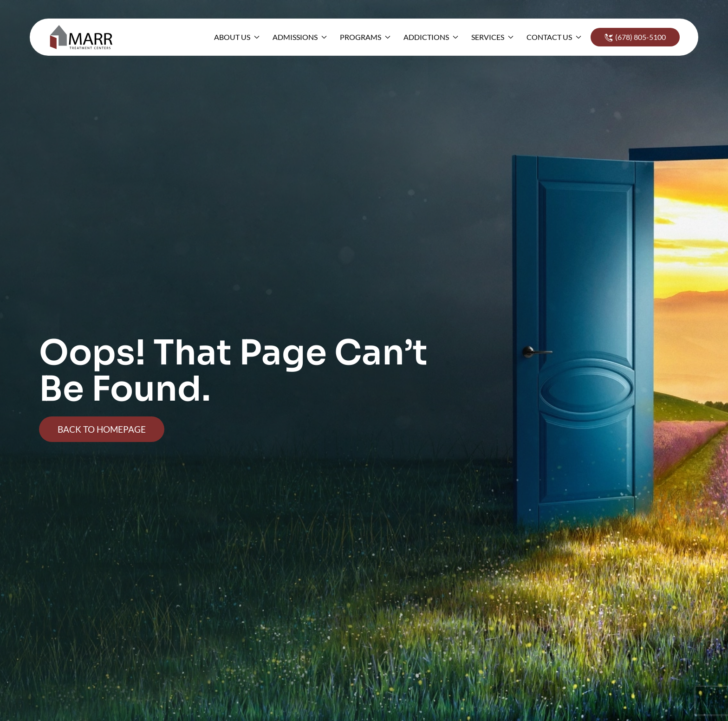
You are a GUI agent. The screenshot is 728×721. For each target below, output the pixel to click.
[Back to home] (84, 37)
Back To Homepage (102, 429)
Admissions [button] (300, 37)
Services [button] (492, 37)
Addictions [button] (431, 37)
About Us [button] (237, 37)
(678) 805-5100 (635, 37)
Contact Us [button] (554, 37)
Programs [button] (365, 37)
